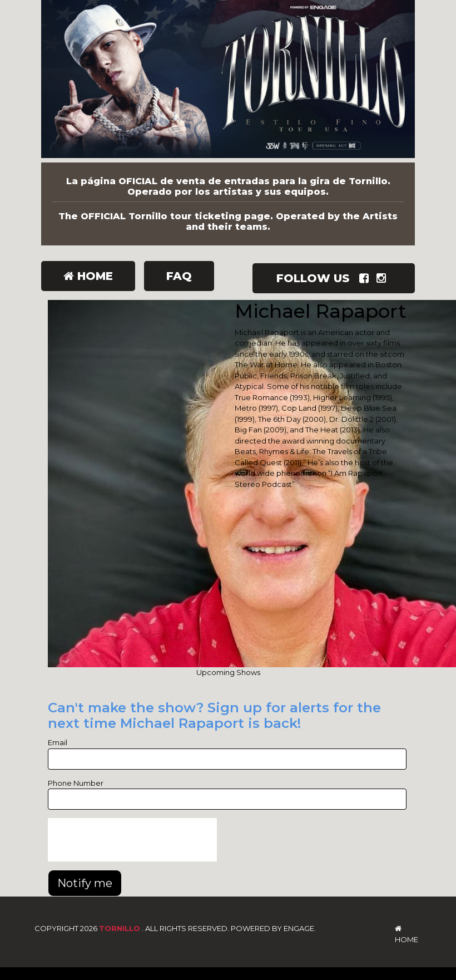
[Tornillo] (228, 81)
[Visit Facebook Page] (366, 278)
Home (88, 276)
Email (58, 742)
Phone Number (76, 783)
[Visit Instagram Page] (383, 278)
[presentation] (132, 840)
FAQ (179, 276)
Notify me (85, 883)
